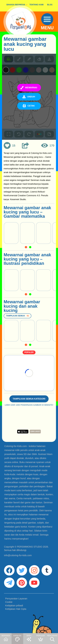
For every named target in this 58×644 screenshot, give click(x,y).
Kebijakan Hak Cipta (16, 609)
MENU (47, 28)
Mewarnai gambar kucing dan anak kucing (22, 306)
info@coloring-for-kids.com (18, 555)
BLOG (50, 5)
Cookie (9, 602)
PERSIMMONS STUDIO (30, 547)
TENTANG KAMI (36, 5)
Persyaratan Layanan (16, 599)
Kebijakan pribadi (14, 606)
